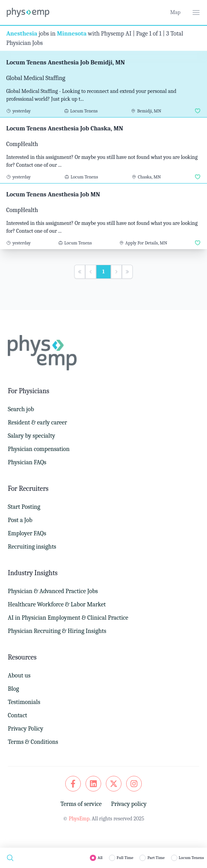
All (100, 858)
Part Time (156, 858)
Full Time (125, 858)
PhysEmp (79, 819)
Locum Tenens (191, 858)
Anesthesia (22, 34)
